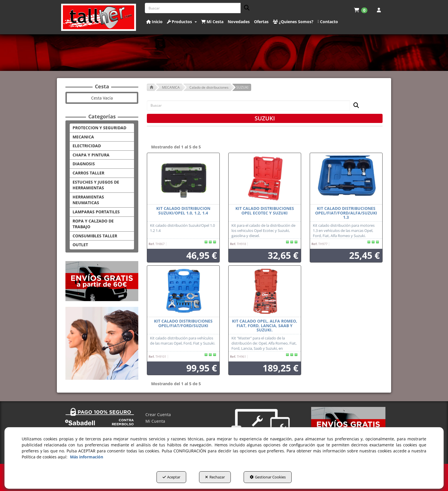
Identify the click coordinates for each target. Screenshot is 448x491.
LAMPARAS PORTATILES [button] (96, 212)
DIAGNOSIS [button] (84, 164)
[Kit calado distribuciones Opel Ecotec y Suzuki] (265, 179)
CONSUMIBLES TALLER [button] (95, 236)
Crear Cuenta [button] (158, 415)
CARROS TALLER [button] (88, 173)
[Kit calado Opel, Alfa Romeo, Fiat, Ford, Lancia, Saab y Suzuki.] (265, 291)
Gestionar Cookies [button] (268, 477)
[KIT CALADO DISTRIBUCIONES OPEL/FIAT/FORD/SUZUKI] (183, 291)
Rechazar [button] (215, 477)
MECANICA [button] (83, 137)
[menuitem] (361, 10)
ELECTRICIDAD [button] (87, 146)
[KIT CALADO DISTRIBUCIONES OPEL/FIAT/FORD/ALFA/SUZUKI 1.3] (346, 179)
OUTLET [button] (80, 245)
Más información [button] (87, 457)
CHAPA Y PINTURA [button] (91, 155)
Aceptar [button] (171, 477)
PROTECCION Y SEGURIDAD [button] (99, 128)
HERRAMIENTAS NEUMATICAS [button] (88, 200)
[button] (99, 17)
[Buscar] (245, 8)
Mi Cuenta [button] (155, 421)
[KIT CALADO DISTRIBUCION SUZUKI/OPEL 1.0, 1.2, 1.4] (183, 179)
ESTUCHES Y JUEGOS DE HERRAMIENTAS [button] (96, 185)
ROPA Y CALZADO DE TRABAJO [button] (93, 224)
